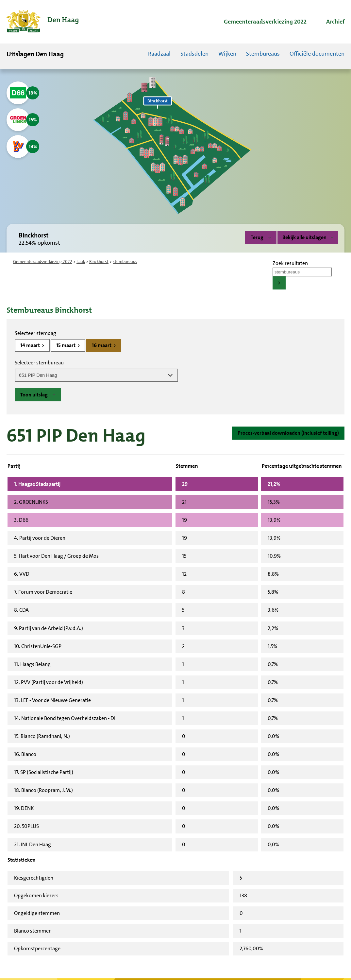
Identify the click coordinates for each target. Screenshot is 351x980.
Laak (81, 262)
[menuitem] (259, 22)
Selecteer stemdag (35, 333)
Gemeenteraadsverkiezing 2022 (43, 262)
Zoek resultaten (290, 263)
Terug (257, 237)
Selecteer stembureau (39, 363)
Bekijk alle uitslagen (308, 237)
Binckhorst (99, 262)
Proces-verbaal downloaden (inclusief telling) (288, 433)
